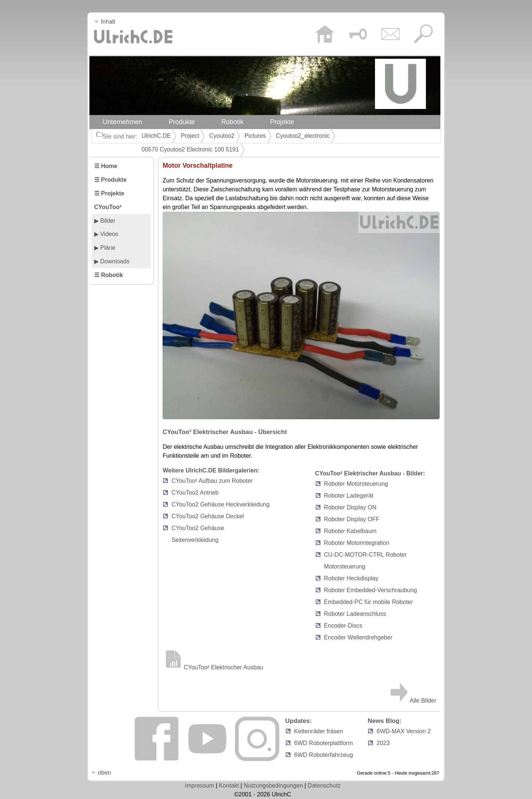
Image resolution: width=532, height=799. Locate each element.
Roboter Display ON (350, 507)
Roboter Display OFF (352, 519)
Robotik (232, 122)
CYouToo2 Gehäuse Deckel (208, 516)
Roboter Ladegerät (349, 496)
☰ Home (106, 166)
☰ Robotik (109, 275)
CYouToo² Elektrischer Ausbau (213, 667)
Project (190, 136)
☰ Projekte (109, 193)
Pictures (255, 136)
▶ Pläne (105, 248)
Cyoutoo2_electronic (303, 136)
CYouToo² (108, 207)
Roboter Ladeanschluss (355, 614)
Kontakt (229, 786)
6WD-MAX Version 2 (404, 731)
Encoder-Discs (343, 626)
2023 (383, 743)
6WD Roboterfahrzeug (323, 755)
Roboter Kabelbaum (350, 531)
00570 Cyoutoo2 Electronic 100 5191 (190, 149)
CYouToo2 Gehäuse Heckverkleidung (220, 504)
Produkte (182, 122)
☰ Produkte (110, 180)
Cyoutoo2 (222, 136)
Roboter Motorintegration (357, 543)
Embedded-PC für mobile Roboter (369, 602)
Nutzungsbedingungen (273, 786)
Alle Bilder (412, 701)
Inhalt (105, 22)
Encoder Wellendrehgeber (358, 637)
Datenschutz (324, 786)
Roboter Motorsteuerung (356, 484)
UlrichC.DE (156, 136)
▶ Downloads (112, 261)
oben (101, 773)
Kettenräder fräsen (319, 731)
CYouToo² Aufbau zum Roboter (212, 481)
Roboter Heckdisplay (351, 578)
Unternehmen (122, 122)
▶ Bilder (105, 221)
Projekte (282, 122)
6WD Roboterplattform (323, 743)
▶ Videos (106, 234)
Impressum (199, 786)
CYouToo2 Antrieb (195, 493)
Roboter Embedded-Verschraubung (371, 590)
